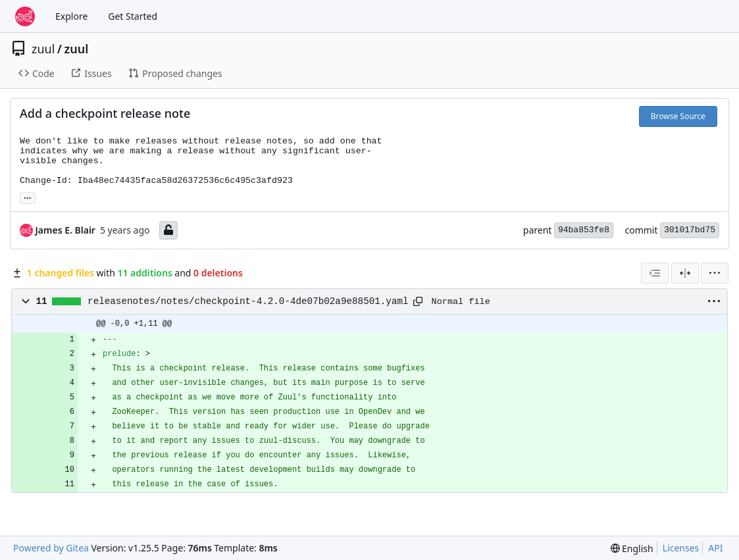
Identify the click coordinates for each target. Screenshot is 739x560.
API (715, 548)
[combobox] (655, 273)
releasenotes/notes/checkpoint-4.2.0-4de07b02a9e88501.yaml (248, 301)
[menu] (715, 273)
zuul (43, 49)
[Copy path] (418, 301)
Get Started (133, 16)
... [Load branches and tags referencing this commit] (28, 197)
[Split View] (685, 273)
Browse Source (678, 116)
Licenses (681, 548)
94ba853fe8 (584, 230)
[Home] (25, 16)
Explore (71, 16)
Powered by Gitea (51, 548)
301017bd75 (690, 230)
